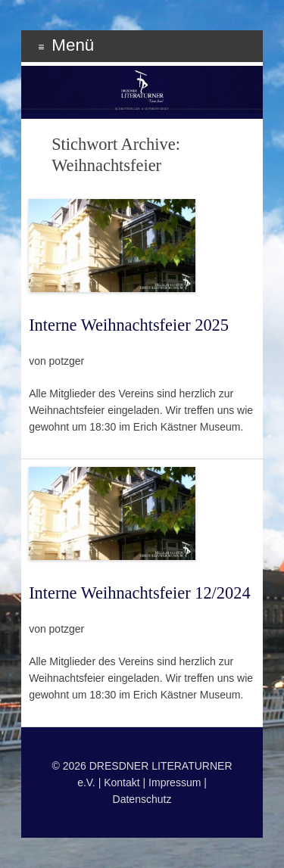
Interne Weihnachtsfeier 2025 (129, 325)
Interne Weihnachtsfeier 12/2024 (140, 593)
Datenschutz (142, 799)
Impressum (175, 782)
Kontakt (122, 782)
